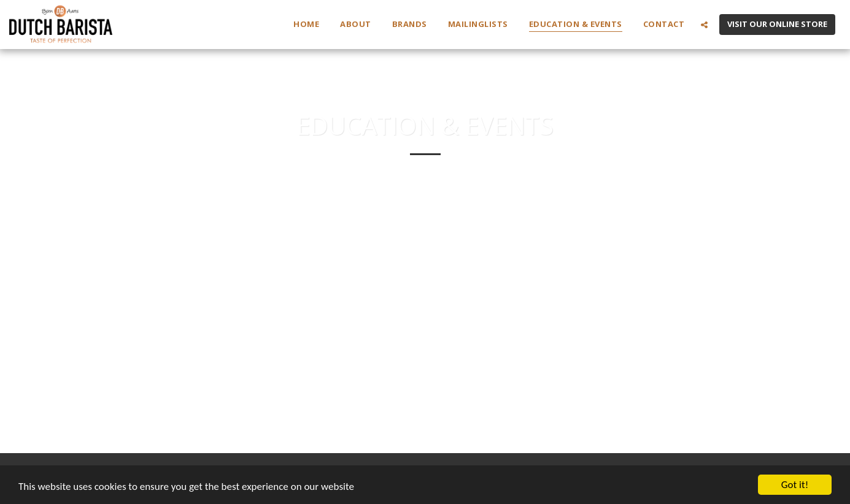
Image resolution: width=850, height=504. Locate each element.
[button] (704, 25)
